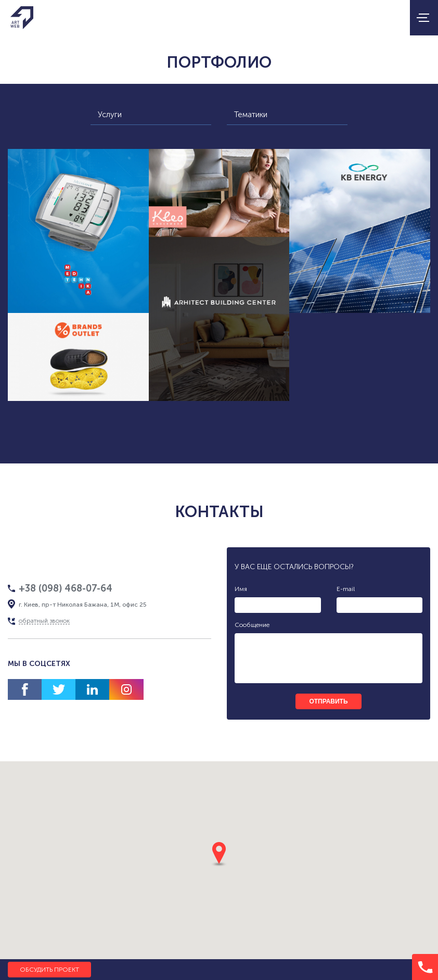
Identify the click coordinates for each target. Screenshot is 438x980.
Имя (241, 589)
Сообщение (252, 625)
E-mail (346, 589)
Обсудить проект (49, 970)
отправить (328, 701)
